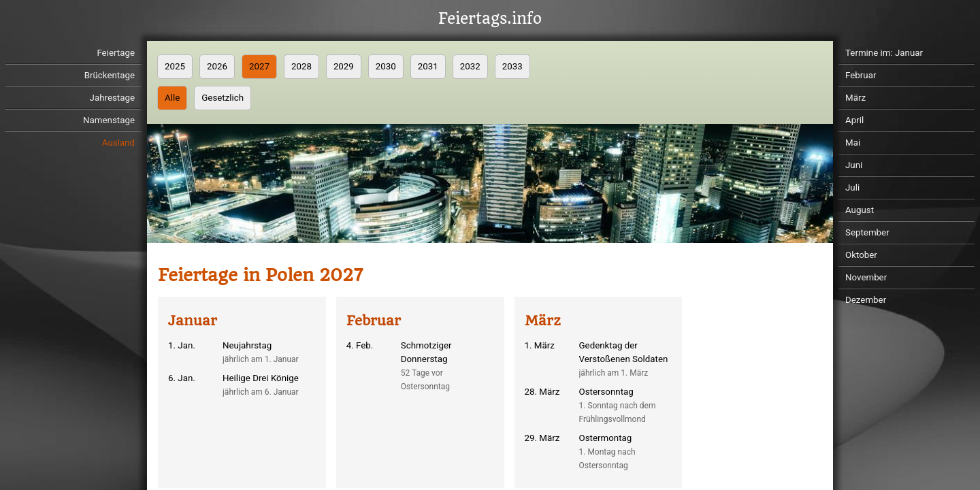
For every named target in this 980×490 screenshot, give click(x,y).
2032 (470, 66)
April (854, 120)
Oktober (861, 255)
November (866, 277)
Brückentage (110, 75)
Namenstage (109, 120)
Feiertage (116, 53)
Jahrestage (112, 98)
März (855, 98)
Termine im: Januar (884, 53)
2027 (259, 66)
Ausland (118, 143)
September (867, 232)
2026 (217, 66)
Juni (854, 165)
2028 (301, 66)
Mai (853, 143)
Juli (852, 187)
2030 (386, 66)
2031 (428, 66)
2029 (344, 66)
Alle (172, 98)
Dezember (866, 300)
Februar (861, 75)
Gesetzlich (223, 98)
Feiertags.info (490, 19)
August (860, 210)
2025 (175, 66)
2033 (512, 66)
